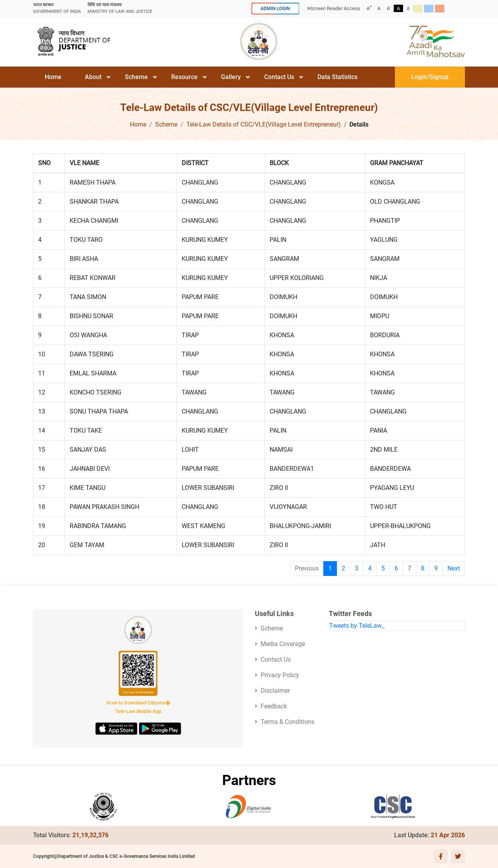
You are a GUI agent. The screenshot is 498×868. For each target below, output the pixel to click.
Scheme (136, 77)
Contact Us (279, 77)
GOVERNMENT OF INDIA (57, 8)
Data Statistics (338, 77)
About (93, 77)
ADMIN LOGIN (275, 8)
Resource (184, 77)
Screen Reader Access (335, 8)
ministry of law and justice (120, 8)
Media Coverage (283, 644)
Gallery (231, 77)
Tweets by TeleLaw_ (357, 626)
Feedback (274, 706)
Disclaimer (275, 691)
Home (53, 77)
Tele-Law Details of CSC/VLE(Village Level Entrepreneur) (264, 124)
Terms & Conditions (288, 722)
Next (454, 568)
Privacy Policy (280, 675)
